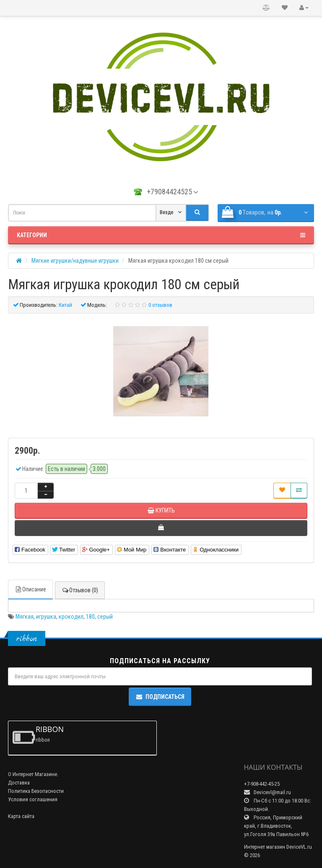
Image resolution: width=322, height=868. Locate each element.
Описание (30, 589)
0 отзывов (160, 305)
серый (105, 617)
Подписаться (160, 697)
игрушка (46, 617)
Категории (161, 235)
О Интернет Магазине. (33, 774)
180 (90, 617)
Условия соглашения (33, 799)
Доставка (19, 783)
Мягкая (25, 617)
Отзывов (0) (80, 590)
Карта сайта (21, 816)
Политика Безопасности (36, 791)
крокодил (71, 617)
